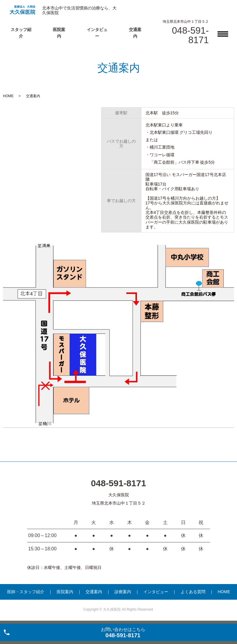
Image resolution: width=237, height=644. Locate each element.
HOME (8, 96)
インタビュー (156, 592)
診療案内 (123, 592)
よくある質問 (193, 592)
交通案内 (94, 592)
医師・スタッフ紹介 (26, 592)
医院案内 (65, 592)
